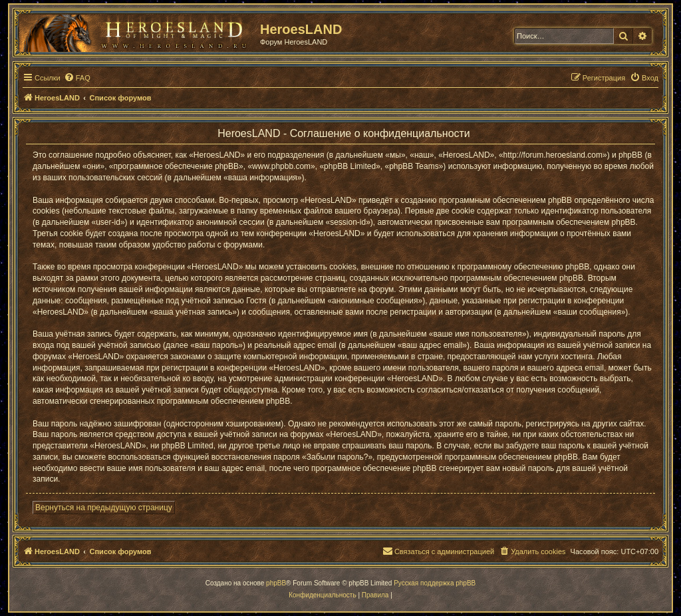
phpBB (276, 583)
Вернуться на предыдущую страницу (104, 508)
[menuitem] (77, 78)
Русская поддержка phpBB (435, 583)
